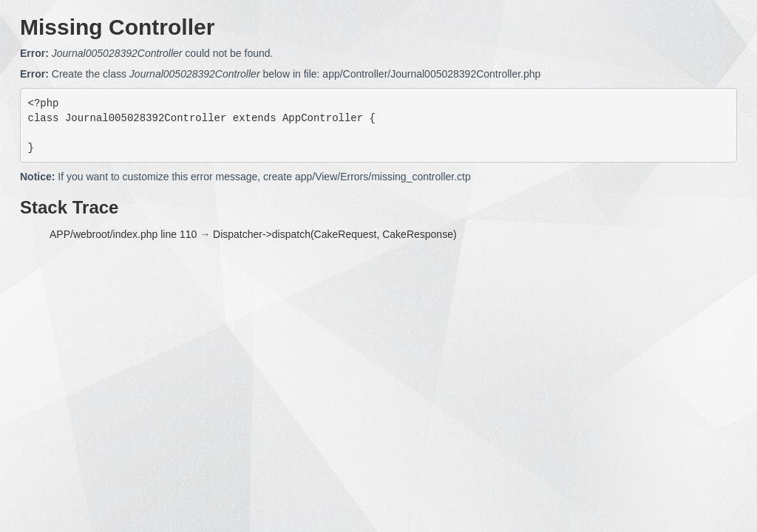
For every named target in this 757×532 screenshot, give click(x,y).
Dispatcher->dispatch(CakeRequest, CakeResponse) (335, 234)
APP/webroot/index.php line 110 (123, 234)
